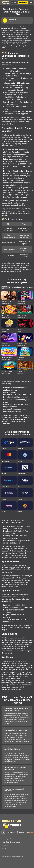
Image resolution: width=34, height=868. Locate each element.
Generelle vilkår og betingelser (11, 842)
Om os (4, 848)
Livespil (15, 287)
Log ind (14, 2)
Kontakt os (5, 845)
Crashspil (24, 287)
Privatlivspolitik (6, 839)
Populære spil (6, 287)
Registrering (23, 2)
